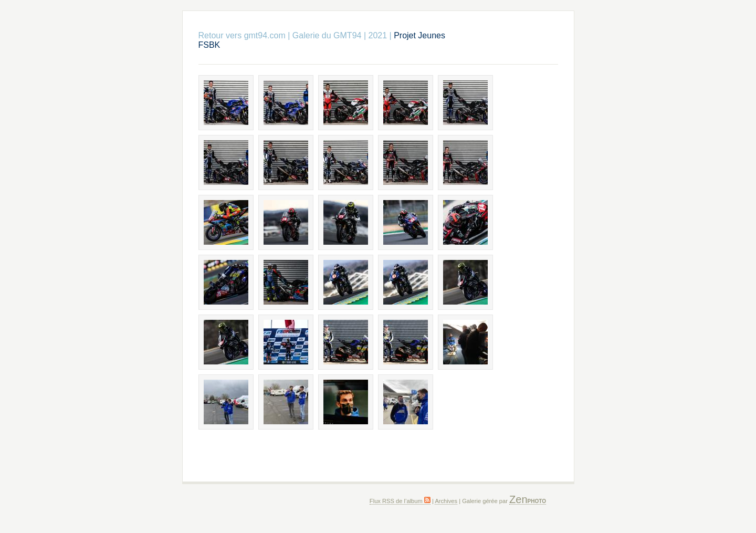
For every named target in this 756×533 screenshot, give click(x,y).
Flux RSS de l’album (400, 501)
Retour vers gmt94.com (242, 35)
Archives (446, 501)
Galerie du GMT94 (327, 35)
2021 (377, 35)
